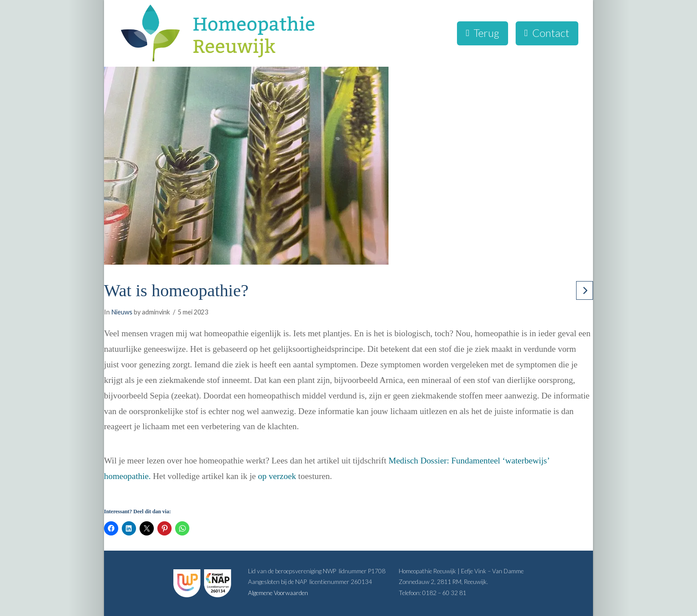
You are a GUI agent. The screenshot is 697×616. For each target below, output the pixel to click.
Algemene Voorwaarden (278, 593)
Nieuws (122, 312)
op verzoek (277, 476)
